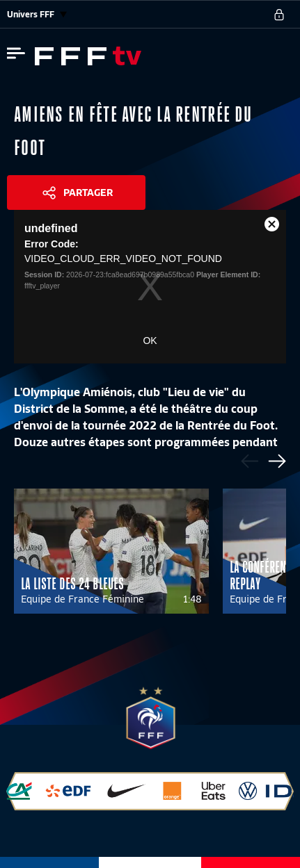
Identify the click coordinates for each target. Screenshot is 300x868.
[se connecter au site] (279, 15)
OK (150, 341)
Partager (88, 193)
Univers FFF (37, 14)
